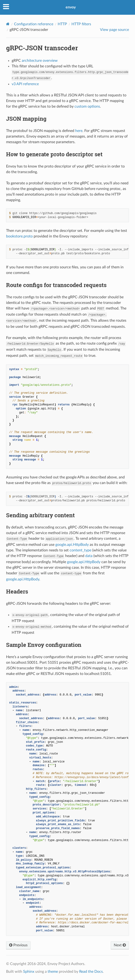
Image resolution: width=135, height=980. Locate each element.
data (89, 556)
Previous (18, 945)
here (79, 131)
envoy (71, 7)
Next (120, 945)
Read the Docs (91, 972)
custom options (87, 106)
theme (53, 972)
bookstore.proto (19, 236)
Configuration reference (34, 24)
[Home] (8, 24)
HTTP (62, 24)
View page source (114, 30)
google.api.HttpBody (72, 545)
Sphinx (29, 972)
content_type (80, 550)
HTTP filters (81, 24)
